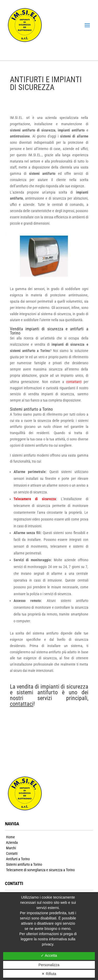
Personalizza (49, 965)
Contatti (12, 853)
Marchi (11, 848)
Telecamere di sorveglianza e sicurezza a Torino (40, 870)
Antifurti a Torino (18, 859)
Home (10, 837)
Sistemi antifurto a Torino (24, 864)
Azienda (12, 842)
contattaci (22, 704)
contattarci (73, 382)
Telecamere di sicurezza (35, 499)
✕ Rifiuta (49, 974)
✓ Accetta (49, 955)
